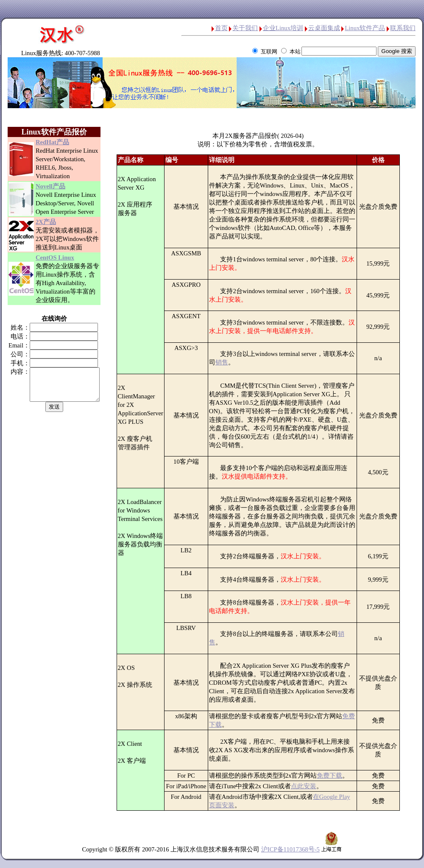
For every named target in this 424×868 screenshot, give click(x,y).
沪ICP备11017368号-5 (290, 849)
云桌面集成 (324, 28)
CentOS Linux (55, 258)
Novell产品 (50, 186)
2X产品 (46, 222)
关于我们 (245, 28)
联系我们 (403, 28)
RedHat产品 (52, 142)
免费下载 (333, 776)
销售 (226, 362)
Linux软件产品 (365, 28)
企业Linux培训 (283, 28)
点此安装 (307, 786)
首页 (221, 28)
